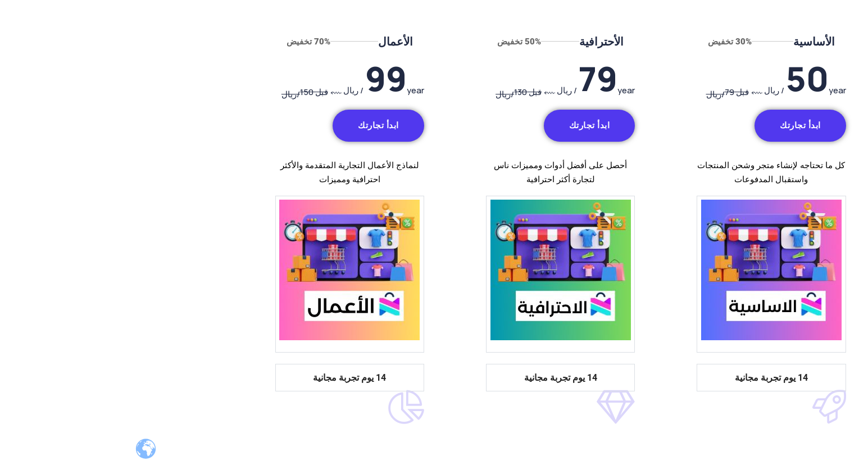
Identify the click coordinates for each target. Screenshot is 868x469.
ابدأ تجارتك (674, 125)
